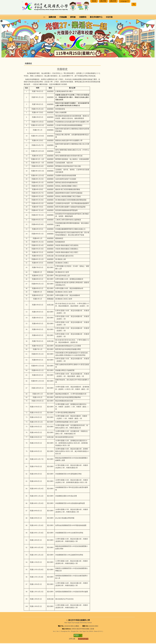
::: (22, 3)
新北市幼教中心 (96, 18)
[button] (1, 22)
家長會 (73, 18)
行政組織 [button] (63, 18)
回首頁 (94, 2)
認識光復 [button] (52, 18)
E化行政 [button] (109, 18)
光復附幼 (83, 18)
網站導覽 (103, 2)
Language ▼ (124, 2)
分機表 (77, 627)
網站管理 (113, 2)
